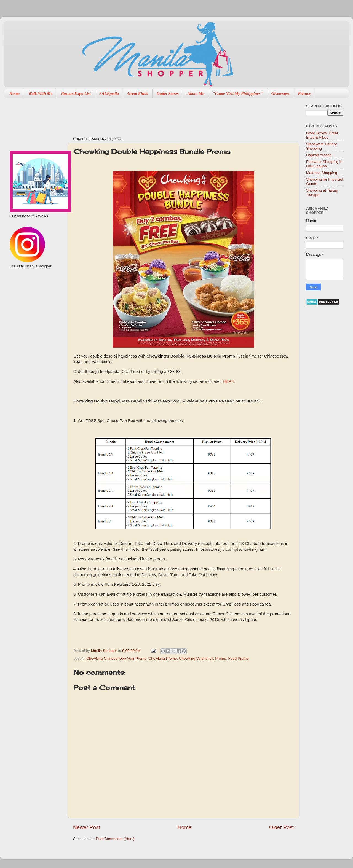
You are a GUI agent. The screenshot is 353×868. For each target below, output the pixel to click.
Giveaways (280, 93)
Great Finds (138, 93)
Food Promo (238, 658)
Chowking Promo (163, 658)
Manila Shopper (105, 651)
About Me (196, 93)
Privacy (305, 93)
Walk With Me (40, 93)
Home (15, 93)
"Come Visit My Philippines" (238, 93)
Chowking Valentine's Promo (203, 658)
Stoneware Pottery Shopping (321, 146)
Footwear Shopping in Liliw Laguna (324, 164)
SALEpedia (109, 93)
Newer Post (87, 827)
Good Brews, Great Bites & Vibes (322, 135)
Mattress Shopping (322, 173)
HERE (228, 381)
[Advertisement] (173, 115)
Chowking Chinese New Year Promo (116, 658)
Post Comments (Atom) (115, 839)
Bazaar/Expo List (76, 93)
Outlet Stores (168, 93)
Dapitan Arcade (319, 155)
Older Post (281, 827)
